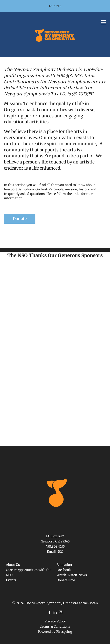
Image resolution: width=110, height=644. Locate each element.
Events (11, 580)
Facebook (64, 570)
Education (64, 565)
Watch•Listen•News (72, 575)
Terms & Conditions (55, 626)
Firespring (64, 632)
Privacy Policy (55, 621)
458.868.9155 (55, 546)
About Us (13, 565)
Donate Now (66, 580)
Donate (55, 6)
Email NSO (55, 552)
